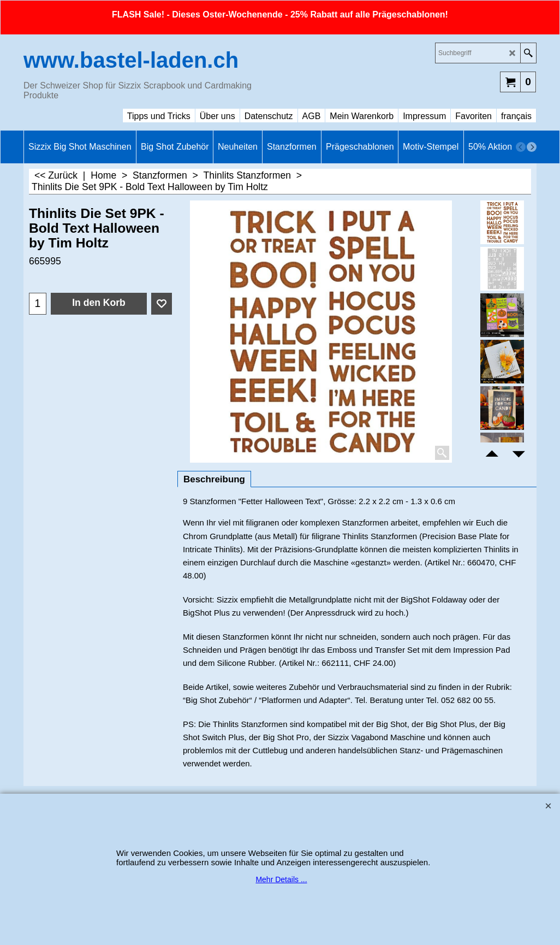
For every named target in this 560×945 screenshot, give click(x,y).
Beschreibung (214, 479)
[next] (532, 147)
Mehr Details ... (281, 879)
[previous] (521, 147)
